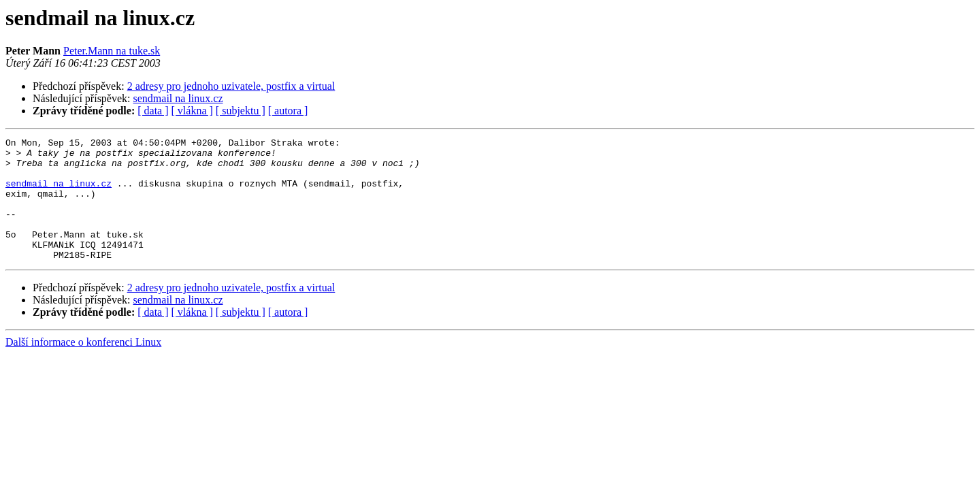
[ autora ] (288, 111)
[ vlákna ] (192, 111)
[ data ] (153, 111)
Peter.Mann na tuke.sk (112, 51)
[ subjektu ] (241, 111)
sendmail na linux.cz (178, 98)
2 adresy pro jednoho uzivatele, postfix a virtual (231, 86)
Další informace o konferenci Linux (83, 366)
